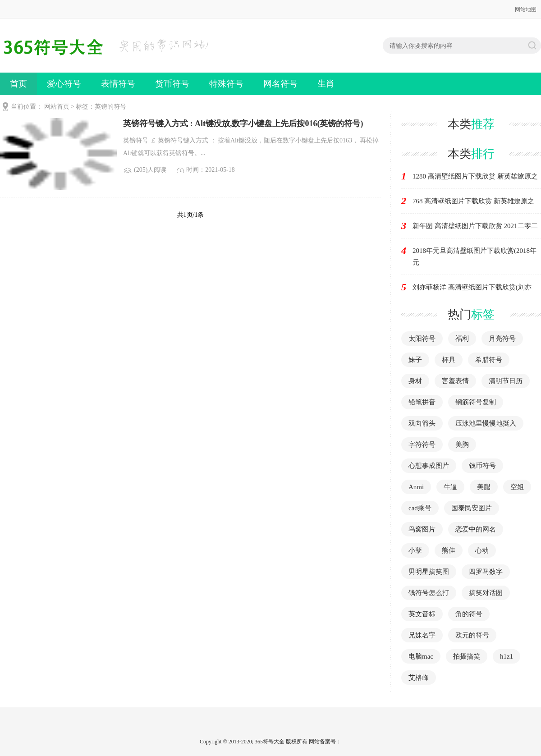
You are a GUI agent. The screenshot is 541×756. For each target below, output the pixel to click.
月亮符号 (502, 339)
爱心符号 (64, 84)
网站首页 (57, 107)
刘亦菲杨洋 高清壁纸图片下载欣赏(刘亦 (472, 287)
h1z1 (507, 656)
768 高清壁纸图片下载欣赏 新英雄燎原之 (473, 201)
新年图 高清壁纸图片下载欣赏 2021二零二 (475, 226)
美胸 (462, 444)
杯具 (449, 360)
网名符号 (280, 84)
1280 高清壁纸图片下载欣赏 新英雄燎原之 (475, 176)
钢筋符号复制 (476, 402)
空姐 (517, 487)
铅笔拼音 (422, 402)
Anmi (416, 487)
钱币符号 (482, 466)
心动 (482, 550)
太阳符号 (422, 339)
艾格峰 (419, 678)
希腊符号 (489, 360)
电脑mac (421, 656)
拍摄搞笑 (467, 656)
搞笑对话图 (486, 593)
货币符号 (172, 84)
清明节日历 (506, 381)
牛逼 (450, 487)
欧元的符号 (472, 635)
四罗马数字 (486, 572)
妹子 (415, 360)
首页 (18, 84)
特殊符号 (226, 84)
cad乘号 (420, 508)
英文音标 (422, 614)
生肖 (326, 84)
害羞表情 (455, 381)
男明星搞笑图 (429, 572)
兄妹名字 (422, 635)
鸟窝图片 (422, 529)
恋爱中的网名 (476, 529)
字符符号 (422, 444)
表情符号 (118, 84)
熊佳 (449, 550)
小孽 (415, 550)
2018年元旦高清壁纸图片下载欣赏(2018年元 (475, 257)
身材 (415, 381)
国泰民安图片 (472, 508)
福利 (462, 339)
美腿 (484, 487)
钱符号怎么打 (429, 593)
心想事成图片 (429, 466)
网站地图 (526, 9)
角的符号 (469, 614)
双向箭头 (422, 423)
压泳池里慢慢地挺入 (486, 423)
